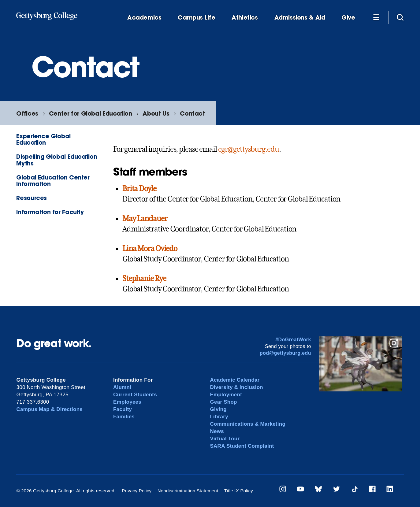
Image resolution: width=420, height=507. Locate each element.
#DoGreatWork (293, 340)
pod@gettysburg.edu (285, 353)
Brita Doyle (139, 189)
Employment (226, 395)
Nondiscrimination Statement (188, 491)
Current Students (135, 395)
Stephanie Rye (144, 279)
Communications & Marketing (248, 424)
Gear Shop (223, 402)
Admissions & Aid (300, 18)
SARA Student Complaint (242, 446)
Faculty (123, 409)
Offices (27, 113)
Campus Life (196, 18)
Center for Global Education (91, 113)
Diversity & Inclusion (236, 387)
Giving (218, 409)
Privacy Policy (137, 491)
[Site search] (400, 17)
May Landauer (145, 219)
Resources (32, 198)
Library (219, 417)
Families (124, 417)
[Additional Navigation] (376, 17)
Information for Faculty (50, 212)
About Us (156, 113)
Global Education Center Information (53, 180)
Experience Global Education (43, 139)
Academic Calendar (235, 380)
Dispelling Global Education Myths (57, 160)
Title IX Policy (239, 491)
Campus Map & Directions (49, 409)
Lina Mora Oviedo (150, 249)
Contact (192, 113)
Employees (127, 402)
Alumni (122, 387)
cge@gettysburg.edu (249, 149)
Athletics (245, 18)
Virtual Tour (225, 439)
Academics (144, 18)
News (217, 431)
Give (348, 18)
